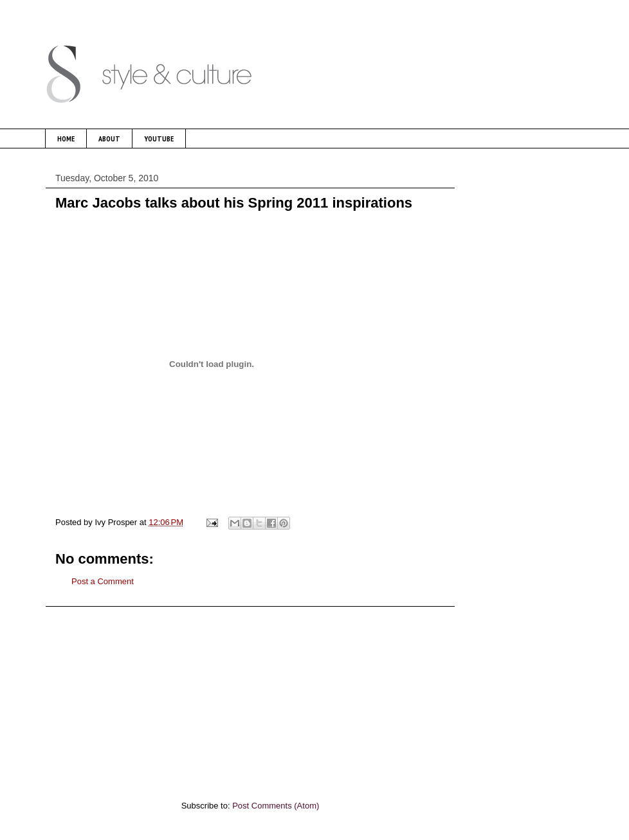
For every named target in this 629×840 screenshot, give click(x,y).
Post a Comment (103, 581)
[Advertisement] (250, 697)
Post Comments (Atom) (276, 806)
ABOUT (109, 139)
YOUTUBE (159, 139)
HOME (66, 139)
